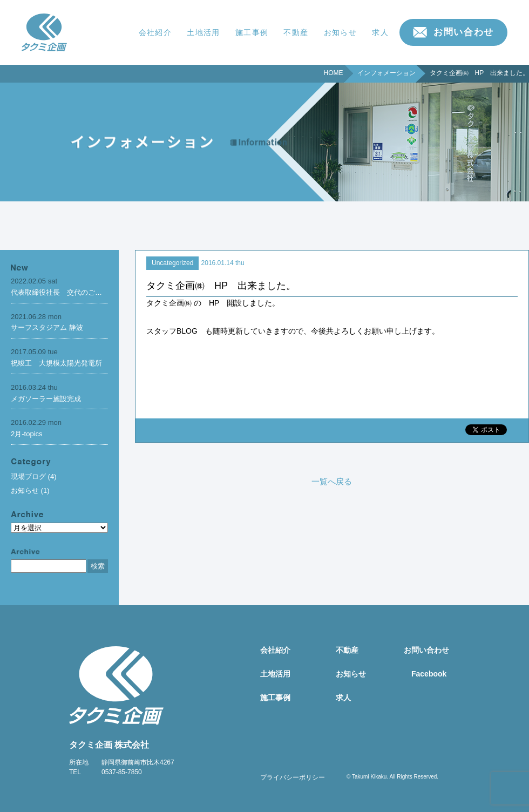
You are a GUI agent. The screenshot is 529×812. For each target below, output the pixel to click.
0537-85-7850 (122, 772)
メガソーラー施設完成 (46, 399)
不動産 (296, 32)
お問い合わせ (464, 32)
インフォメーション (386, 73)
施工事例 (252, 32)
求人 (380, 32)
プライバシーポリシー (293, 777)
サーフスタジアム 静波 (47, 327)
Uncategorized (172, 263)
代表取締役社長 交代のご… (56, 292)
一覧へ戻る (332, 481)
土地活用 (204, 32)
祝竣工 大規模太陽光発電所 (56, 363)
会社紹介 (155, 32)
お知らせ (341, 32)
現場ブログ (28, 476)
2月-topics (27, 434)
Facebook (429, 674)
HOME (334, 73)
